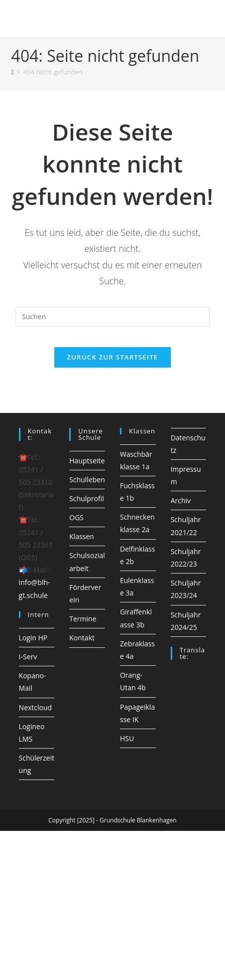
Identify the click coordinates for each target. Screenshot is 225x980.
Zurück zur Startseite (113, 357)
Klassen (82, 536)
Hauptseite (87, 461)
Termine (83, 619)
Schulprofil (87, 498)
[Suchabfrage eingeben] (112, 317)
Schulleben (87, 480)
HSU (127, 738)
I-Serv (28, 657)
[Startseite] (13, 72)
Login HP (33, 638)
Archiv (181, 500)
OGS (76, 517)
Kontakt (82, 638)
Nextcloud (36, 707)
